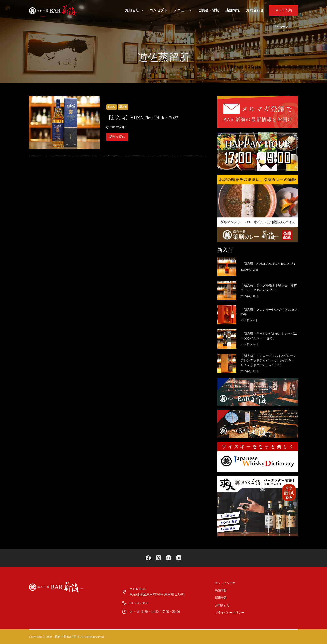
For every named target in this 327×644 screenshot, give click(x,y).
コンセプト (158, 10)
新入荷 (123, 107)
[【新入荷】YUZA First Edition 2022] (65, 122)
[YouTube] (179, 558)
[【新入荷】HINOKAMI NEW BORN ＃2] (227, 267)
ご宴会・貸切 (209, 10)
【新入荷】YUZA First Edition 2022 (154, 117)
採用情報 (221, 598)
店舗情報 (233, 10)
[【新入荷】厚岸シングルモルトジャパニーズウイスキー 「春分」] (227, 339)
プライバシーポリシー (230, 613)
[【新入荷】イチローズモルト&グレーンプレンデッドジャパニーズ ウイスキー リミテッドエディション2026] (227, 363)
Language (285, 26)
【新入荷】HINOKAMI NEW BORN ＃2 (268, 264)
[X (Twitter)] (158, 558)
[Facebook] (148, 558)
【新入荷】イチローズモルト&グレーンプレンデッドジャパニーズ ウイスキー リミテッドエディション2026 (269, 361)
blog (112, 107)
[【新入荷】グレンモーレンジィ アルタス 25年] (227, 315)
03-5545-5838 (139, 603)
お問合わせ (255, 10)
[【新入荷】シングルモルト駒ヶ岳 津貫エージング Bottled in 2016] (227, 291)
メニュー (183, 10)
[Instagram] (169, 558)
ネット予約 (283, 10)
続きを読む (118, 138)
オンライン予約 (225, 583)
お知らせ (135, 10)
